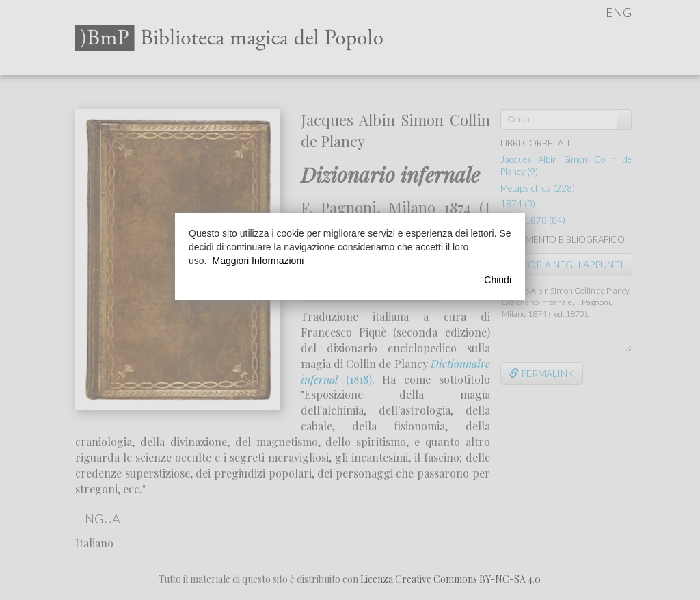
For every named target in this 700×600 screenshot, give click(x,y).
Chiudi (498, 280)
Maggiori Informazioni (258, 261)
